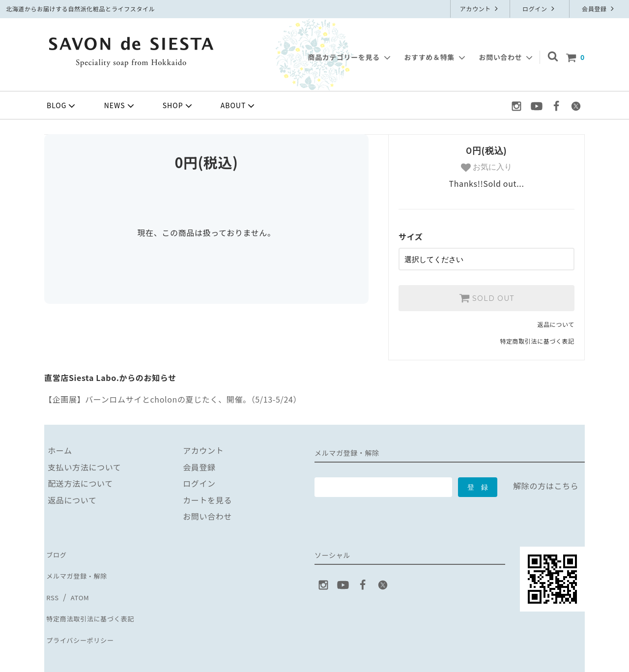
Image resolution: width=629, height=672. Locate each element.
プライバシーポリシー (85, 615)
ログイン (540, 9)
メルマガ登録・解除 (81, 566)
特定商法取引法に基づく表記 (97, 599)
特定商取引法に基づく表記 (537, 338)
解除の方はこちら (546, 483)
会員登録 (599, 9)
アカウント (480, 9)
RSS (52, 582)
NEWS (120, 106)
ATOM (78, 582)
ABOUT (239, 106)
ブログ (57, 549)
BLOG (62, 106)
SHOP (178, 106)
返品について (556, 321)
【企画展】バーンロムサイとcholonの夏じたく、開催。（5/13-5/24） (173, 396)
